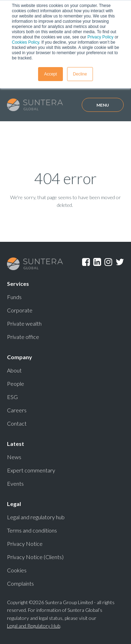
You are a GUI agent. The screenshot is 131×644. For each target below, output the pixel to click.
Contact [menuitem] (17, 423)
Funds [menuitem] (14, 297)
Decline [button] (80, 74)
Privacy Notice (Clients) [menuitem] (35, 557)
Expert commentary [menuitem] (31, 470)
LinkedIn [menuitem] (97, 262)
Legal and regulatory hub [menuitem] (36, 517)
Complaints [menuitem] (20, 583)
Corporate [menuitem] (20, 310)
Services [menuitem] (18, 284)
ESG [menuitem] (12, 397)
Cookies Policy (26, 42)
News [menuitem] (14, 457)
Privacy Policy (100, 37)
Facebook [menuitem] (86, 262)
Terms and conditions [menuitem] (32, 530)
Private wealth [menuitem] (24, 323)
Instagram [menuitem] (108, 262)
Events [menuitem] (15, 483)
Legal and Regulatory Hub (34, 626)
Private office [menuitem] (23, 337)
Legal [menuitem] (14, 504)
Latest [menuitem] (16, 444)
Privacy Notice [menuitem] (25, 544)
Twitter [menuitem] (120, 262)
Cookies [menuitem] (17, 570)
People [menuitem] (16, 383)
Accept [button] (50, 74)
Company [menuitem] (20, 357)
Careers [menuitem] (17, 410)
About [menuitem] (14, 370)
